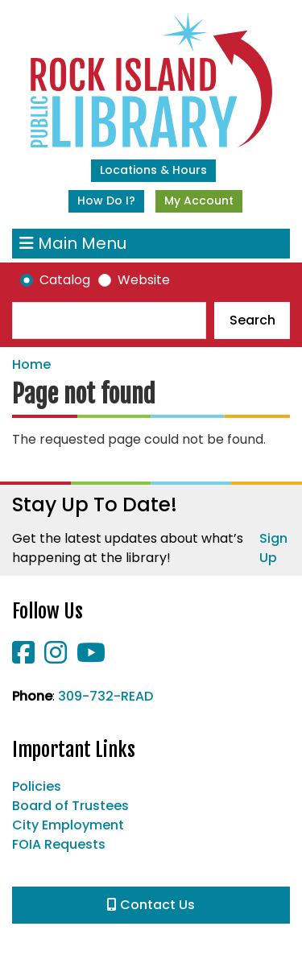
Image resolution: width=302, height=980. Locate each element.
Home (31, 364)
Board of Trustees (70, 806)
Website (144, 280)
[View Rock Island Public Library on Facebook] (25, 657)
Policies (37, 786)
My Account (199, 201)
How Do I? (106, 201)
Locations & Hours (153, 170)
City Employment (68, 825)
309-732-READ (105, 696)
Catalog (65, 280)
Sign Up (273, 548)
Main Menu (73, 244)
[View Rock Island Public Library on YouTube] (91, 657)
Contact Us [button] (151, 905)
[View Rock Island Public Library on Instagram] (57, 657)
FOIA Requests (59, 844)
